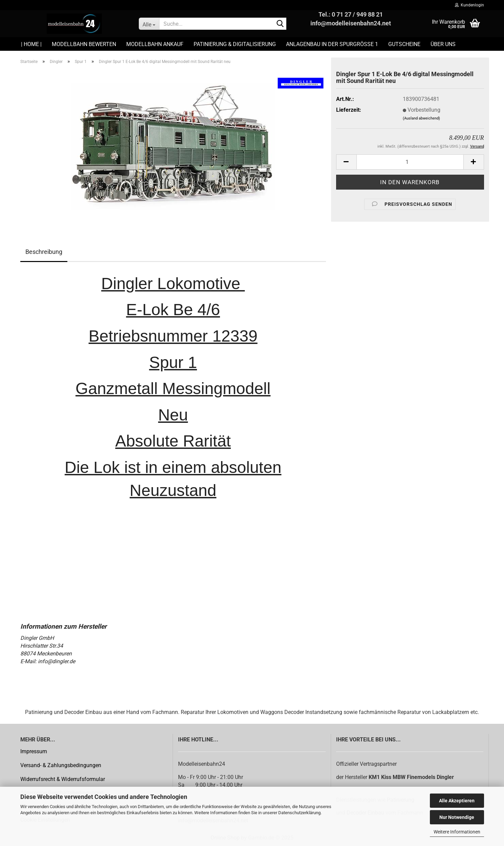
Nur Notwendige (457, 817)
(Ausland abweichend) (421, 118)
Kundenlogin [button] (469, 5)
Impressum (34, 751)
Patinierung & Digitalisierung (235, 44)
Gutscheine (404, 44)
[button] (346, 162)
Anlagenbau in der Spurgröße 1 (332, 44)
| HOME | (31, 44)
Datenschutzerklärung (299, 813)
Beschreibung (44, 252)
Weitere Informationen (457, 832)
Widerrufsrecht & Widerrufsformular (63, 779)
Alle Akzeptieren (457, 801)
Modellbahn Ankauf (155, 44)
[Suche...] (149, 24)
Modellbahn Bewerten (84, 44)
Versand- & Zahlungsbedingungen (61, 765)
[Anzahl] (410, 162)
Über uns (443, 44)
